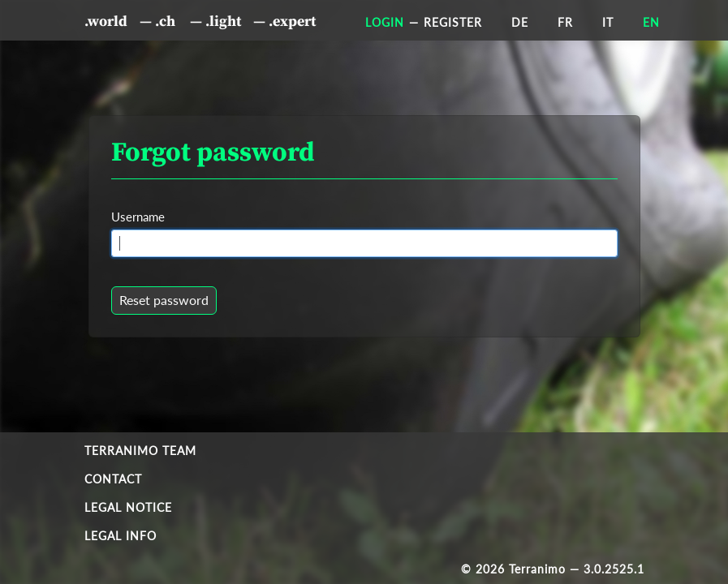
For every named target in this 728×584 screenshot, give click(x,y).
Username (138, 217)
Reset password (164, 300)
